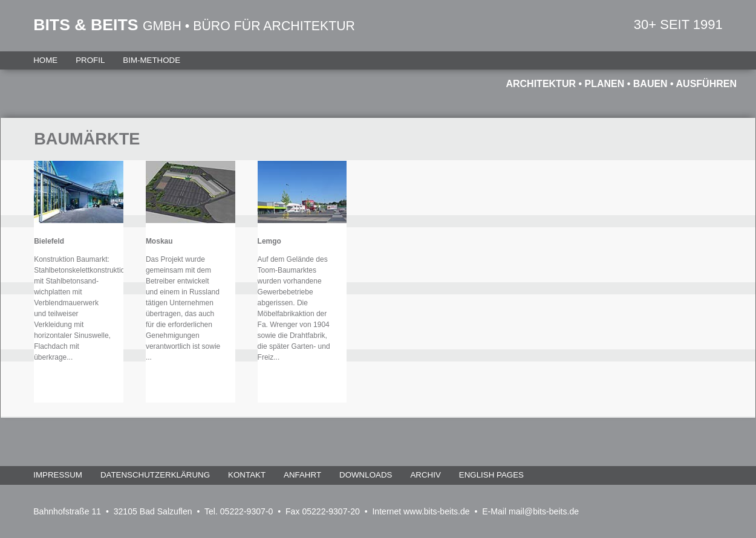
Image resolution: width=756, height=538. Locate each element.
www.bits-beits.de (437, 511)
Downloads (366, 475)
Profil (90, 60)
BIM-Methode (152, 60)
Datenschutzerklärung (155, 475)
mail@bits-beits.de (544, 511)
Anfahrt (302, 475)
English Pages (491, 475)
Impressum (58, 475)
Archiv (425, 475)
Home (45, 60)
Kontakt (247, 475)
